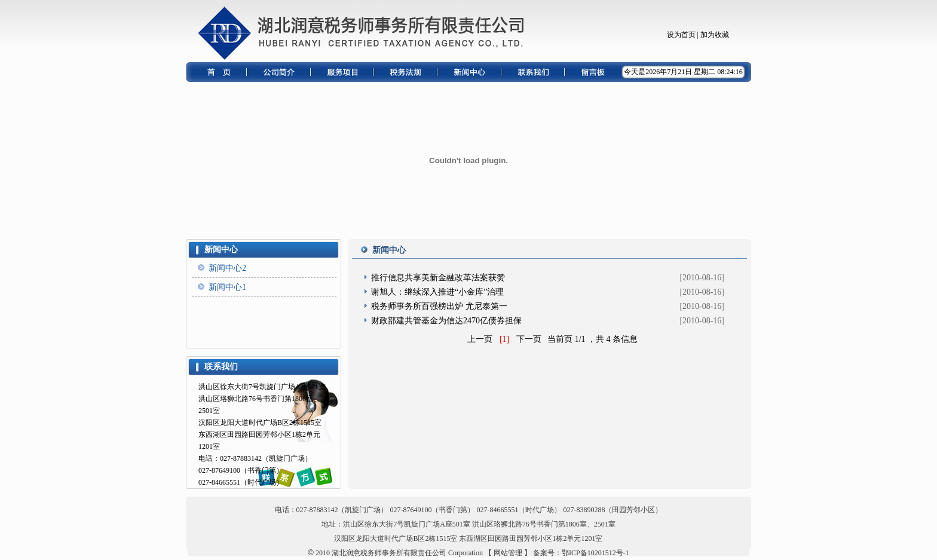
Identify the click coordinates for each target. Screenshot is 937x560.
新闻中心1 (227, 287)
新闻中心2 (227, 268)
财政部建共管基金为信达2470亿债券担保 (446, 321)
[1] (504, 339)
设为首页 (681, 35)
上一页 (480, 339)
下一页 (529, 339)
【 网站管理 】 (508, 553)
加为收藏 (715, 35)
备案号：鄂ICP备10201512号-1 (581, 553)
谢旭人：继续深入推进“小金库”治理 (439, 292)
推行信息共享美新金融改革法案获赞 (439, 278)
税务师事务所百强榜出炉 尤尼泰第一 (440, 306)
